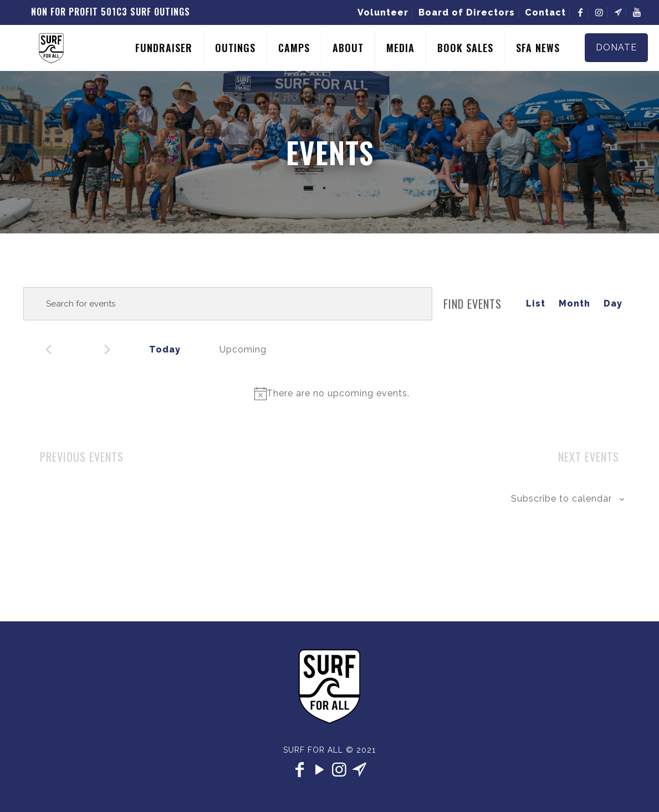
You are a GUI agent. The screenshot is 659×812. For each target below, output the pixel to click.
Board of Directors (467, 12)
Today (165, 349)
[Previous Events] (48, 349)
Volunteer (383, 12)
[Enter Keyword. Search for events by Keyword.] (228, 304)
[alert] (332, 394)
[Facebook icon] (300, 770)
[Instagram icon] (340, 770)
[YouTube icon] (320, 770)
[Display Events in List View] (536, 304)
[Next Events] (107, 349)
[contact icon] (360, 770)
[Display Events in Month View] (574, 304)
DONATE (616, 47)
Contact (545, 12)
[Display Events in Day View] (613, 304)
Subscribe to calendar (561, 499)
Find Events (472, 304)
